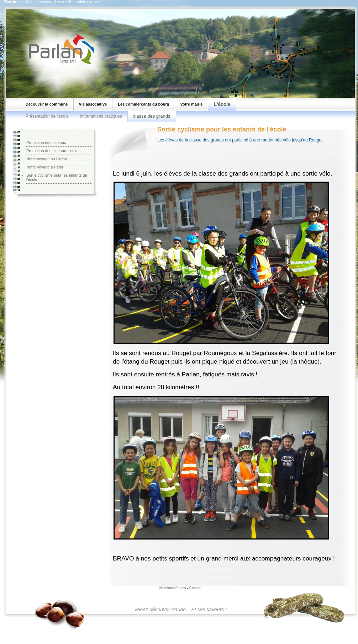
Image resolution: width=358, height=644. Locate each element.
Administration (88, 2)
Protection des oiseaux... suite (52, 151)
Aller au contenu (38, 2)
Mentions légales (173, 588)
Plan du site (13, 2)
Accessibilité (64, 2)
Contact (195, 588)
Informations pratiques (101, 116)
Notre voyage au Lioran (47, 159)
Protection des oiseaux (46, 143)
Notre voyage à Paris (45, 167)
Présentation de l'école (47, 116)
